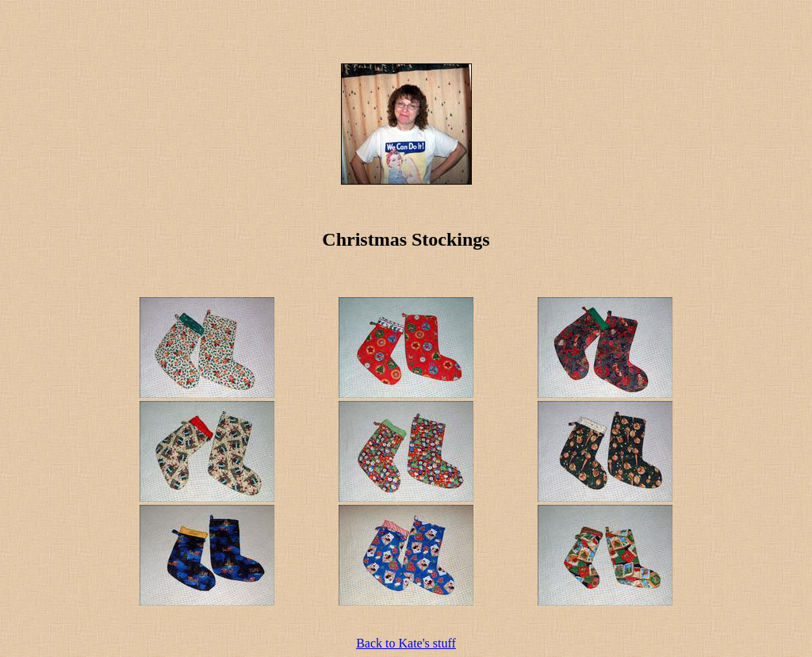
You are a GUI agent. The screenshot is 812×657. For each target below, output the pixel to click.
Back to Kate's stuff (406, 643)
